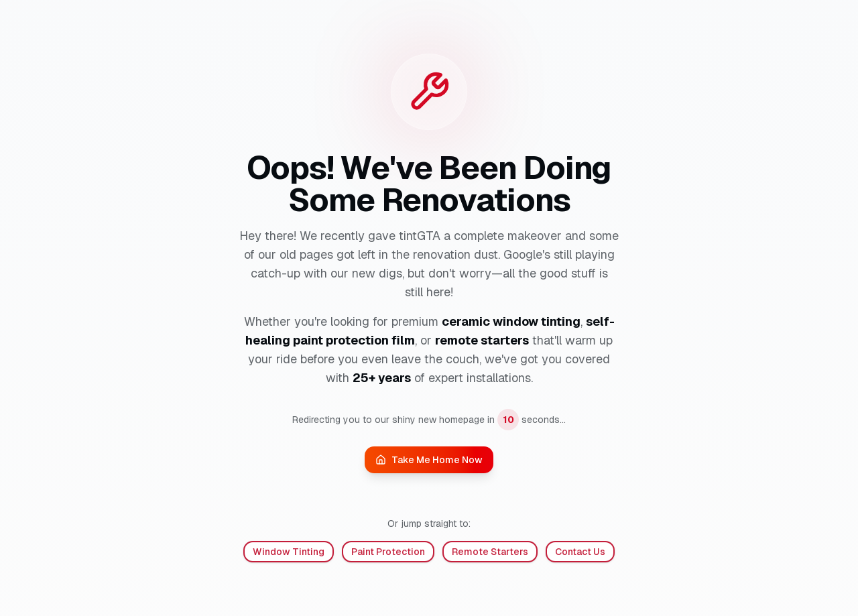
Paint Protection (388, 552)
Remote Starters (490, 552)
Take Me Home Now (429, 460)
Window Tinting (289, 552)
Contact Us (580, 552)
